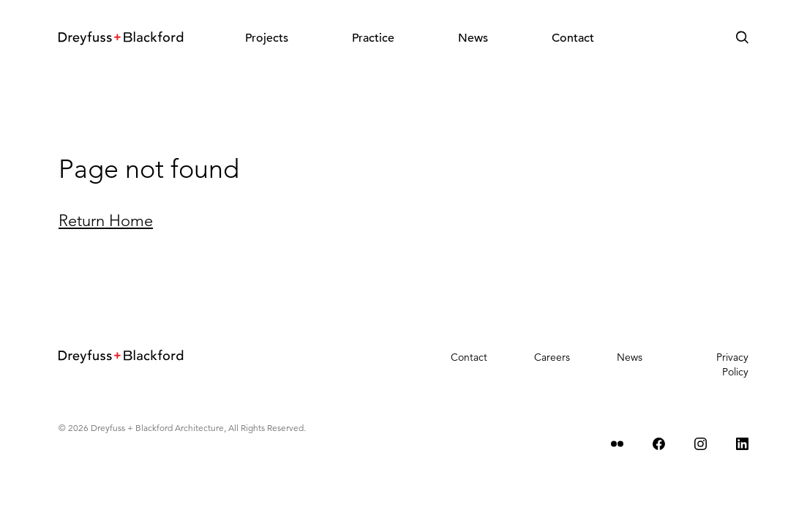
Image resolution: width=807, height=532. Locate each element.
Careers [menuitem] (552, 357)
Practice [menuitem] (373, 38)
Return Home (106, 221)
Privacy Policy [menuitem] (732, 364)
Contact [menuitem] (573, 38)
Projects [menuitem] (267, 38)
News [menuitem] (473, 38)
